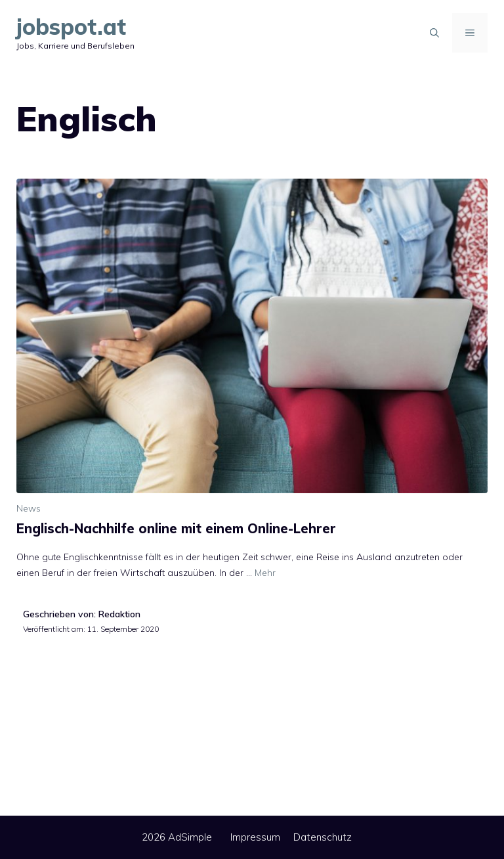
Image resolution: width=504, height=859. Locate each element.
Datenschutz (323, 837)
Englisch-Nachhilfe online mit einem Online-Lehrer (176, 528)
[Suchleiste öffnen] (434, 33)
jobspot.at (71, 27)
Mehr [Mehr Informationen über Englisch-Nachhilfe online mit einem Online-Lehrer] (265, 573)
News (29, 508)
